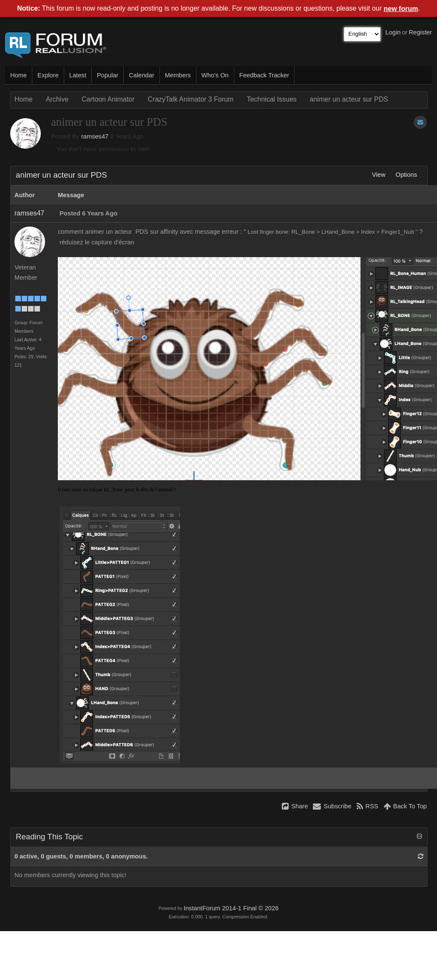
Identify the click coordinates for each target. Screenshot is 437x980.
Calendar (141, 75)
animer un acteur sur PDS (349, 99)
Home (18, 75)
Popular (108, 75)
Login (393, 32)
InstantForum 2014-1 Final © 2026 (231, 908)
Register (420, 32)
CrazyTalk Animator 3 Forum (191, 99)
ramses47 (95, 136)
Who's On (215, 75)
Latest (78, 75)
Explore (48, 75)
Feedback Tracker (264, 75)
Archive (57, 99)
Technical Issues (271, 99)
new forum (401, 9)
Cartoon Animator (108, 99)
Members (178, 75)
